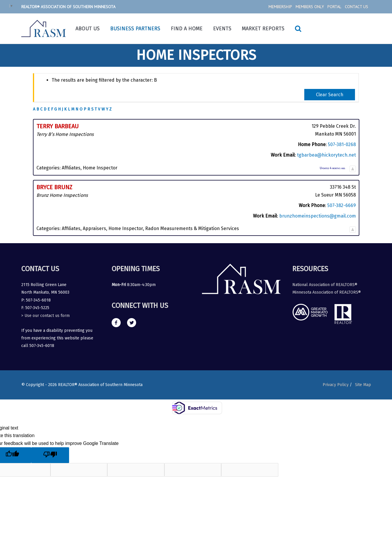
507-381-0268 (342, 144)
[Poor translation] (50, 455)
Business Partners (135, 29)
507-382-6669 (342, 205)
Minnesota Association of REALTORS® (327, 292)
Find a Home (187, 29)
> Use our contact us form (45, 316)
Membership (280, 7)
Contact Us (356, 7)
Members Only (310, 7)
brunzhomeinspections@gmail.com (318, 216)
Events (222, 29)
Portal (334, 7)
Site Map (363, 385)
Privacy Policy (334, 385)
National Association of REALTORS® (325, 285)
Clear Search (330, 95)
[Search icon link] (298, 29)
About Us (88, 29)
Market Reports (263, 29)
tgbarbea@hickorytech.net (326, 155)
